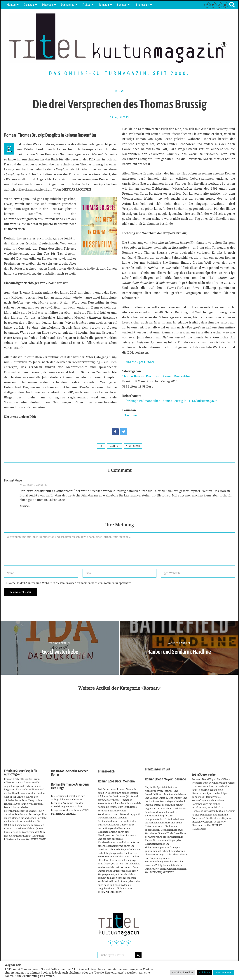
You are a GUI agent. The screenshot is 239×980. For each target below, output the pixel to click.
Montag (11, 5)
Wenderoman (133, 446)
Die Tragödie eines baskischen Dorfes (70, 773)
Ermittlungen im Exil (157, 769)
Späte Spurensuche (204, 775)
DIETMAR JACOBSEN (139, 362)
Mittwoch (47, 5)
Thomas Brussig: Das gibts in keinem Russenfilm (156, 376)
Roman (119, 91)
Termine (131, 415)
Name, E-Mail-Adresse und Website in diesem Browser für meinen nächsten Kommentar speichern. (70, 583)
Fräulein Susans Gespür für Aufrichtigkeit (21, 773)
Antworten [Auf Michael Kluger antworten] (25, 506)
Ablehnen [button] (204, 972)
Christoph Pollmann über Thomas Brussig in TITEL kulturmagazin (171, 401)
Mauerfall (114, 446)
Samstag (104, 5)
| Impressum (142, 5)
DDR (101, 446)
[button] (138, 955)
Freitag (87, 5)
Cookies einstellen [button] (182, 972)
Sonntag (122, 5)
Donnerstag (68, 5)
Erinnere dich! (107, 771)
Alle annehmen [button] (224, 972)
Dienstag (29, 5)
